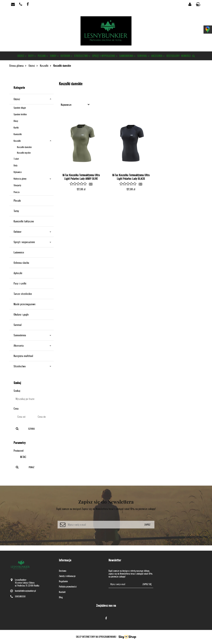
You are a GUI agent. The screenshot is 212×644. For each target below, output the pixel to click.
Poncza (17, 192)
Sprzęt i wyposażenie (105, 56)
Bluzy (16, 121)
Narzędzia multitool (23, 356)
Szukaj (32, 429)
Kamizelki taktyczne (24, 221)
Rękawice (18, 172)
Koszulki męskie (24, 153)
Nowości (186, 56)
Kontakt (62, 592)
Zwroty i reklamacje (67, 576)
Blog (61, 597)
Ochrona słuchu (21, 263)
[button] (198, 4)
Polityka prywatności (68, 587)
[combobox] (76, 104)
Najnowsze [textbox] (66, 105)
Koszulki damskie (24, 147)
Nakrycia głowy (32, 179)
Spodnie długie (20, 108)
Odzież (22, 56)
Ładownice (19, 252)
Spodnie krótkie (20, 114)
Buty (32, 56)
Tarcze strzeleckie (23, 294)
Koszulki (32, 141)
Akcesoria (158, 56)
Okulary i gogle (21, 314)
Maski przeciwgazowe (25, 304)
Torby (54, 56)
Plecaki (43, 56)
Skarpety (17, 185)
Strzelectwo (82, 56)
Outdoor (66, 56)
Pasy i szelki (20, 283)
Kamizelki (18, 134)
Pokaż (32, 467)
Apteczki (18, 273)
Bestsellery (173, 56)
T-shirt (16, 159)
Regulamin (63, 581)
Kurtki (16, 128)
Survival (143, 56)
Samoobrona (127, 56)
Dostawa (63, 571)
